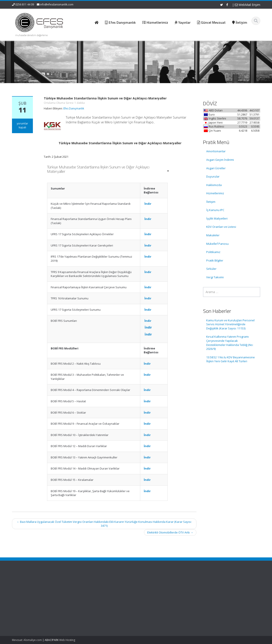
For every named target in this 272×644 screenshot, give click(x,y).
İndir (148, 204)
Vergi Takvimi (215, 277)
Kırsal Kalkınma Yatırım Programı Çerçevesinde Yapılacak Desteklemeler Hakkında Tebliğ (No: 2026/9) (230, 343)
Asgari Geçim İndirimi (220, 160)
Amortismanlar (216, 151)
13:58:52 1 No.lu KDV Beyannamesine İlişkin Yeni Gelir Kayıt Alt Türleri (231, 359)
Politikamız (213, 252)
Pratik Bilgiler (215, 260)
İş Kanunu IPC (215, 210)
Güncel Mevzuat (156, 597)
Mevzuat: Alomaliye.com (27, 640)
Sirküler (211, 269)
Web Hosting (67, 640)
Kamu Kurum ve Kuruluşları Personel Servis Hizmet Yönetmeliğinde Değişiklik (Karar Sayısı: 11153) (230, 324)
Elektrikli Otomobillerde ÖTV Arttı (170, 532)
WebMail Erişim (248, 5)
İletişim (211, 202)
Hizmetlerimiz (215, 193)
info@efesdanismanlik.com (57, 4)
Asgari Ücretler (216, 168)
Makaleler (213, 235)
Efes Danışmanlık (74, 108)
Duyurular (213, 176)
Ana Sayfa (152, 585)
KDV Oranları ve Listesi (221, 227)
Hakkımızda (214, 185)
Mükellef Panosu (217, 244)
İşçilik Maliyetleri (217, 218)
